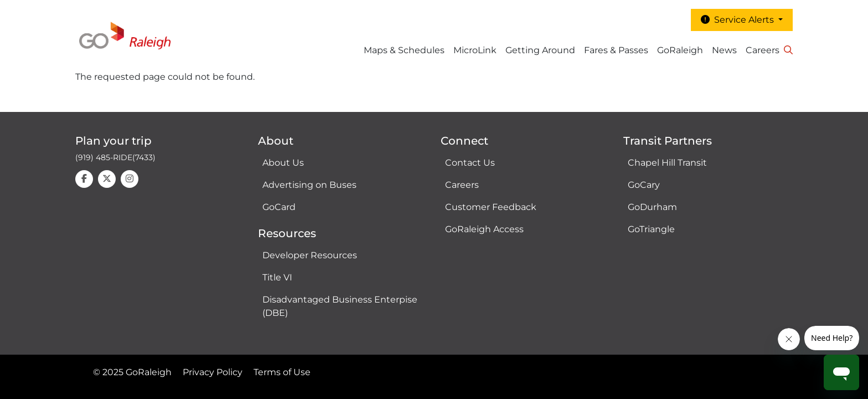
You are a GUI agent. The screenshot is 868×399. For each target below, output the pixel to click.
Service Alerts (738, 20)
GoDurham (652, 207)
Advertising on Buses (309, 185)
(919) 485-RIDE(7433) (115, 157)
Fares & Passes (616, 50)
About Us (283, 163)
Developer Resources (310, 255)
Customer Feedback (491, 207)
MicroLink (475, 50)
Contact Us (470, 163)
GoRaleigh (680, 50)
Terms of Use (282, 372)
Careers (763, 50)
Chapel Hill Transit (667, 163)
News (724, 50)
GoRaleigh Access (484, 229)
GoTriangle (651, 229)
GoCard (279, 207)
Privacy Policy (213, 372)
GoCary (644, 185)
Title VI (277, 277)
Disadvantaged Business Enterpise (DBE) (340, 306)
